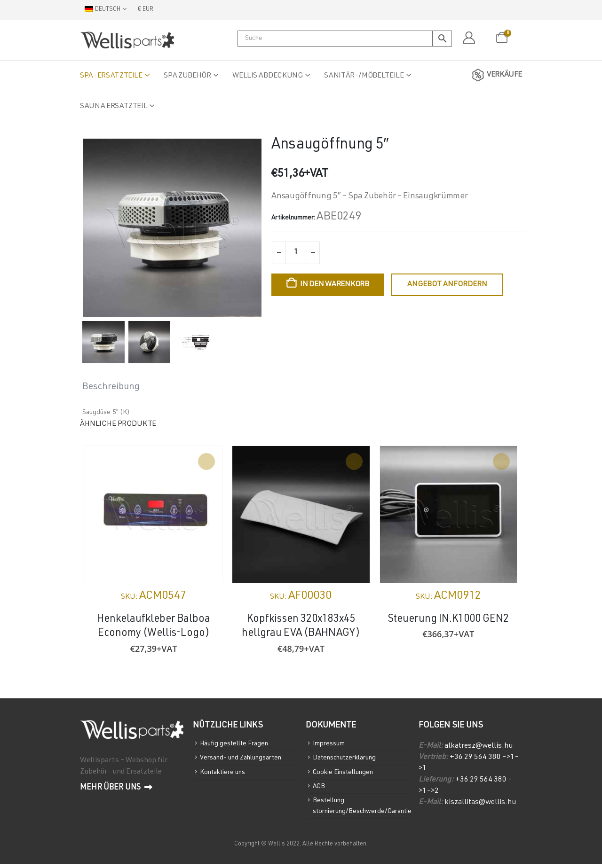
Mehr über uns (116, 788)
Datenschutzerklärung (347, 759)
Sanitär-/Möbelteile (364, 76)
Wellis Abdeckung (267, 76)
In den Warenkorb (335, 285)
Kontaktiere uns (224, 774)
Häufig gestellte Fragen (236, 744)
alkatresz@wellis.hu (479, 746)
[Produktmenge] (296, 253)
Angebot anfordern (447, 285)
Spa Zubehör (187, 76)
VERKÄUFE (495, 75)
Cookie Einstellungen (345, 774)
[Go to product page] (154, 514)
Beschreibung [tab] (111, 387)
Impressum (329, 744)
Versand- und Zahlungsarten (243, 759)
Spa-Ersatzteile (111, 76)
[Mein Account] (469, 38)
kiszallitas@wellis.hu (480, 803)
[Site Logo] (127, 40)
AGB (319, 789)
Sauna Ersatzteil (114, 107)
